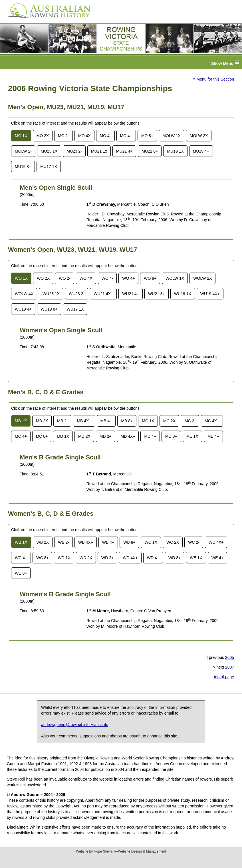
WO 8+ (150, 278)
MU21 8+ (150, 151)
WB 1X (21, 542)
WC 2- (194, 542)
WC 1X (151, 542)
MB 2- (62, 421)
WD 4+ (153, 558)
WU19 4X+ (210, 294)
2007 (230, 667)
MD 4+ (150, 436)
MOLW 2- (23, 151)
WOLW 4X (24, 294)
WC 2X (173, 542)
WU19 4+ (23, 309)
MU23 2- (74, 151)
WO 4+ (128, 278)
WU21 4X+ (103, 294)
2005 (230, 657)
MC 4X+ (212, 421)
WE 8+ (21, 573)
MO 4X (84, 136)
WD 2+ (107, 558)
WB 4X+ (86, 542)
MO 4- (105, 136)
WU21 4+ (131, 294)
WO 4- (107, 278)
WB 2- (63, 542)
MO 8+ (147, 136)
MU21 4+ (124, 151)
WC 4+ (21, 558)
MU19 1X (175, 151)
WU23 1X (51, 294)
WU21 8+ (157, 294)
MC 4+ (21, 436)
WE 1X (196, 558)
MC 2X (169, 421)
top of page (224, 677)
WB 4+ (108, 542)
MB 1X (21, 421)
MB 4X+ (84, 421)
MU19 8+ (23, 167)
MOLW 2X (199, 136)
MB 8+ (127, 421)
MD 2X (84, 436)
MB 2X (42, 421)
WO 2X (43, 278)
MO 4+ (126, 136)
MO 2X (43, 136)
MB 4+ (106, 421)
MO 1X (21, 136)
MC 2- (190, 421)
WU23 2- (77, 294)
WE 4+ (217, 558)
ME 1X (192, 436)
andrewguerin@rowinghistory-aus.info (75, 725)
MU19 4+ (201, 151)
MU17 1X (49, 167)
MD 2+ (106, 436)
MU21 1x (99, 151)
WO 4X (86, 278)
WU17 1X (75, 309)
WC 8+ (42, 558)
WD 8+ (175, 558)
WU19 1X (183, 294)
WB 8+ (129, 542)
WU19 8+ (49, 309)
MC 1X (148, 421)
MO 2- (63, 136)
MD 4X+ (128, 436)
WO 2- (64, 278)
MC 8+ (42, 436)
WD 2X (86, 558)
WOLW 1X (175, 278)
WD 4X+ (130, 558)
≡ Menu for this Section (213, 79)
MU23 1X (49, 151)
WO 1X (21, 278)
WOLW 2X (202, 278)
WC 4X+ (216, 542)
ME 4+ (213, 436)
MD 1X (63, 436)
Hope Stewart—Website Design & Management (130, 851)
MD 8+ (171, 436)
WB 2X (43, 542)
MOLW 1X (172, 136)
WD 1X (64, 558)
